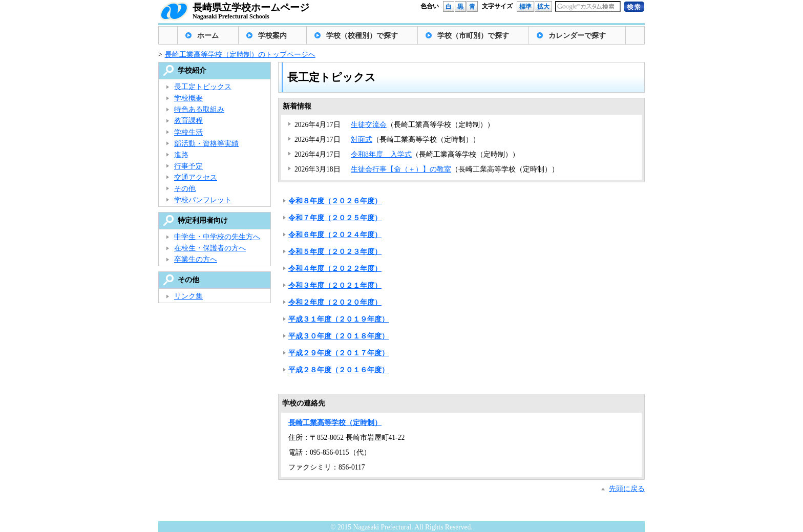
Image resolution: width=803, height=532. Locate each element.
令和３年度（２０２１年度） (335, 285)
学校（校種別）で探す (362, 36)
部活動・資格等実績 (206, 144)
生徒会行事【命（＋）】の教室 (401, 169)
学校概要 (188, 98)
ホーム (208, 36)
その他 (185, 189)
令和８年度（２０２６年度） (335, 201)
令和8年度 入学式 (381, 154)
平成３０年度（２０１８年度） (339, 336)
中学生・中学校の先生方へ (217, 237)
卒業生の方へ (196, 259)
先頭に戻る (627, 489)
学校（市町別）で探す (473, 36)
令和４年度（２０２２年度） (335, 269)
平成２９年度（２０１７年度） (339, 353)
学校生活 (188, 132)
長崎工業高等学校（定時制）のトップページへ (240, 55)
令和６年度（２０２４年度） (335, 235)
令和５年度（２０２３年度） (335, 252)
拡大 (543, 7)
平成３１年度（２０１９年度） (339, 319)
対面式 (362, 140)
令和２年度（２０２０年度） (335, 302)
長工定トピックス (203, 87)
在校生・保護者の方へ (210, 248)
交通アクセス (196, 177)
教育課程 (188, 121)
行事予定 (188, 166)
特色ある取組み (199, 109)
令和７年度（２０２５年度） (335, 218)
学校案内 (272, 36)
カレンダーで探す (577, 36)
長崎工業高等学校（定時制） (335, 423)
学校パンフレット (203, 200)
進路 (181, 155)
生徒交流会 (369, 125)
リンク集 (188, 296)
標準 (525, 7)
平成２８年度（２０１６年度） (339, 370)
